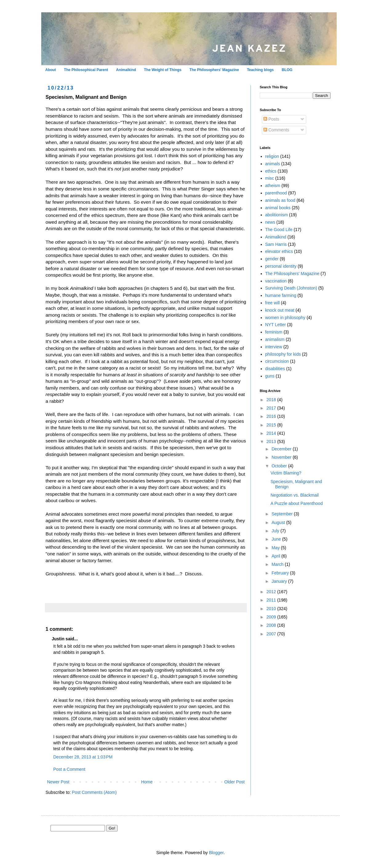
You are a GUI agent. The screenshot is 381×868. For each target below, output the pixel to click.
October (280, 466)
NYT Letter (276, 325)
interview (274, 347)
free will (273, 303)
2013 (272, 442)
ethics (271, 171)
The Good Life (279, 230)
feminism (274, 332)
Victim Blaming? (286, 473)
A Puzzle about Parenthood (297, 503)
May (276, 548)
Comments (276, 130)
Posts (271, 119)
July (276, 531)
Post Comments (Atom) (94, 792)
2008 (272, 625)
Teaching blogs (260, 70)
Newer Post (58, 782)
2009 (272, 617)
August (279, 522)
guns (270, 376)
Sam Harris (276, 244)
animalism (275, 339)
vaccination (276, 281)
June (277, 539)
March (278, 564)
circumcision (277, 361)
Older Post (235, 782)
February (281, 573)
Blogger (216, 853)
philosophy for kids (283, 354)
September (283, 514)
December (282, 449)
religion (272, 156)
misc (270, 178)
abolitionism (277, 215)
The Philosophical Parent (86, 70)
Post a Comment (69, 769)
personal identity (281, 266)
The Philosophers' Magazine (214, 70)
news (270, 222)
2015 (272, 425)
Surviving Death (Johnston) (291, 288)
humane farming (281, 295)
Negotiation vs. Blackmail (295, 495)
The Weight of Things (163, 70)
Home (147, 782)
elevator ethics (279, 251)
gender (272, 259)
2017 (272, 408)
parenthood (276, 193)
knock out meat (280, 310)
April (276, 556)
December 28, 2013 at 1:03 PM (83, 757)
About (51, 70)
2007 (272, 634)
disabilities (275, 369)
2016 (272, 416)
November (282, 457)
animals (273, 164)
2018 (272, 400)
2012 (272, 592)
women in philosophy (285, 318)
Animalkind (126, 70)
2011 (272, 600)
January (280, 581)
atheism (273, 186)
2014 (272, 433)
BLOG (287, 70)
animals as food (280, 200)
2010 (272, 609)
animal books (278, 208)
